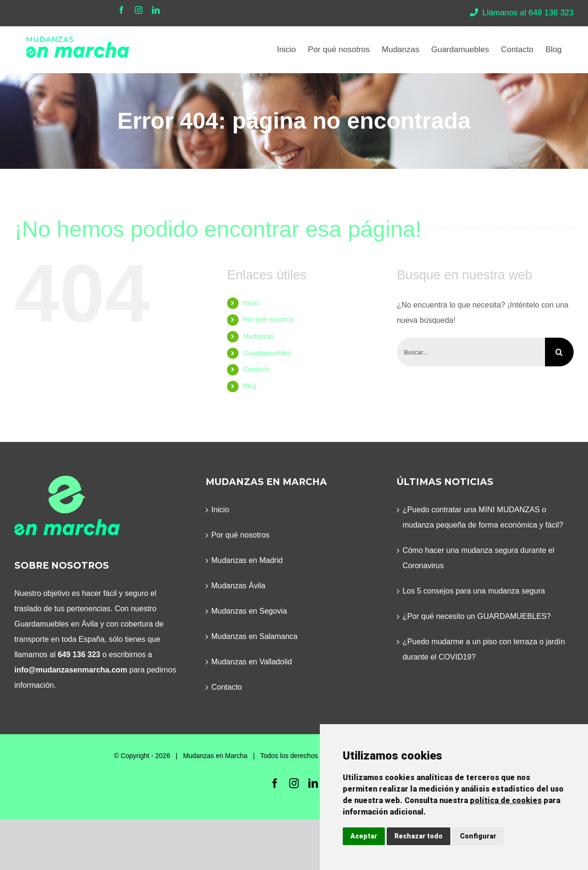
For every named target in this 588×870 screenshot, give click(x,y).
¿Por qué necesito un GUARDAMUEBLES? (477, 616)
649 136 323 (79, 655)
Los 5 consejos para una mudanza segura (474, 591)
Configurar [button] (478, 836)
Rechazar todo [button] (419, 836)
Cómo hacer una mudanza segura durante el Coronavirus (479, 558)
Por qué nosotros (269, 319)
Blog (250, 386)
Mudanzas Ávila (238, 586)
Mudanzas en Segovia (249, 611)
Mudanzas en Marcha (215, 756)
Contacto (257, 369)
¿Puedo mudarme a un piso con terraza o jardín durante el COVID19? (484, 649)
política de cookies (506, 800)
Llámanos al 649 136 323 (522, 13)
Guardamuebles (267, 353)
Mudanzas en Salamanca (255, 636)
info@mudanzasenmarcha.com (71, 670)
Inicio (251, 303)
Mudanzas (259, 336)
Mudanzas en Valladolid (252, 662)
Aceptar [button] (364, 836)
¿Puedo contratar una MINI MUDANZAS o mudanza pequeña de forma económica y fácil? (483, 517)
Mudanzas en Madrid (247, 560)
